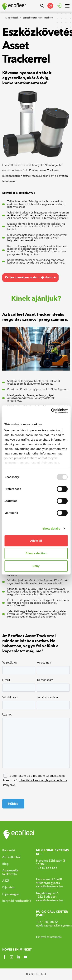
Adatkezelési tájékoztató (11, 872)
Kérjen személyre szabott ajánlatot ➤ (30, 277)
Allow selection (36, 553)
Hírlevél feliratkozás (49, 937)
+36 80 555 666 (47, 868)
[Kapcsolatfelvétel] (50, 6)
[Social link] (5, 957)
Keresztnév (44, 662)
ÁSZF (6, 881)
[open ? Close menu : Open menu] (67, 6)
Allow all (36, 541)
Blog (5, 864)
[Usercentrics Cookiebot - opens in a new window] (51, 411)
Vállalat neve (10, 697)
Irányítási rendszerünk (17, 901)
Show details (51, 528)
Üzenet (7, 714)
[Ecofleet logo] (14, 7)
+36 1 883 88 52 (47, 922)
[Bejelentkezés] (59, 6)
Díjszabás (9, 887)
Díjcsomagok (11, 894)
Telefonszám (45, 680)
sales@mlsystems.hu (49, 886)
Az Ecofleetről (11, 857)
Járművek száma (47, 697)
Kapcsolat (9, 850)
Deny (36, 566)
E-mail (6, 680)
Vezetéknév (10, 662)
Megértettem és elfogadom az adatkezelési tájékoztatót (35, 780)
